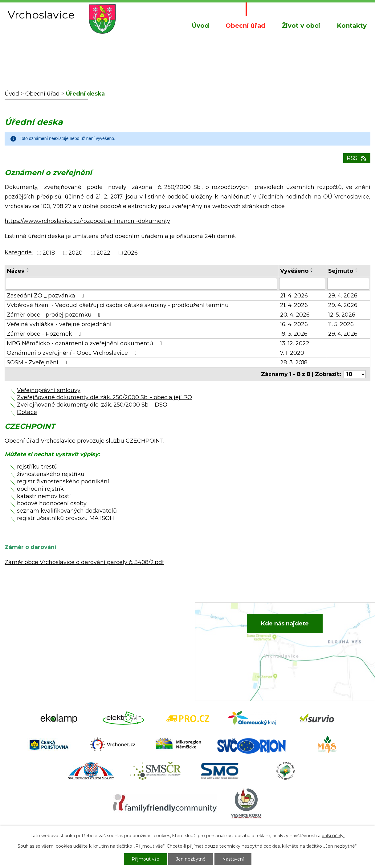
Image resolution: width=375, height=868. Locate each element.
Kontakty (352, 26)
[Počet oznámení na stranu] (355, 374)
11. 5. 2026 (341, 324)
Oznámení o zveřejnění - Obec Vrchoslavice (73, 353)
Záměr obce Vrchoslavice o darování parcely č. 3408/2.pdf (84, 562)
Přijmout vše (145, 859)
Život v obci (301, 26)
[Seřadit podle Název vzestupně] (28, 269)
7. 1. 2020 (292, 353)
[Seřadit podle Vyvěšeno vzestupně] (312, 269)
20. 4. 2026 (295, 315)
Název (16, 271)
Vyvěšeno (294, 271)
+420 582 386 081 (131, 628)
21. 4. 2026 (294, 296)
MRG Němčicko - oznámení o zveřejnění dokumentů (86, 343)
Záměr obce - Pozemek (45, 334)
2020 (75, 253)
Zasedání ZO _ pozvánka (47, 296)
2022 (103, 253)
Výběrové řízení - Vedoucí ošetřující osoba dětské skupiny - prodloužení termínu (118, 305)
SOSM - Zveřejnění (38, 362)
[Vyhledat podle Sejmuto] (348, 284)
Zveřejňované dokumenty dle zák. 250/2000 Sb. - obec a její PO (104, 397)
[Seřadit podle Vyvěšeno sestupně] (312, 271)
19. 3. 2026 (294, 334)
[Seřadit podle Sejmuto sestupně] (357, 271)
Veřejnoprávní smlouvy (49, 390)
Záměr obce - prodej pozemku (55, 315)
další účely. (333, 836)
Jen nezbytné (191, 859)
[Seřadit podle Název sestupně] (28, 271)
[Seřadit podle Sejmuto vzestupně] (357, 269)
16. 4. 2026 (294, 324)
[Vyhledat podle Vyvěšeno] (302, 284)
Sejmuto (341, 271)
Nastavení (233, 859)
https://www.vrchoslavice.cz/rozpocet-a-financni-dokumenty (87, 221)
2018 (49, 253)
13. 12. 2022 (295, 343)
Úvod (200, 26)
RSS (357, 158)
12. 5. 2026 (342, 315)
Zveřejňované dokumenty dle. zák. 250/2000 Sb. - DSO (92, 405)
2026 (131, 253)
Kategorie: (19, 252)
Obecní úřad (245, 26)
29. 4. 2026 (343, 296)
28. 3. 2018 (294, 362)
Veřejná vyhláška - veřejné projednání (59, 324)
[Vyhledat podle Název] (141, 284)
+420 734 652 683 (132, 637)
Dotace (27, 412)
